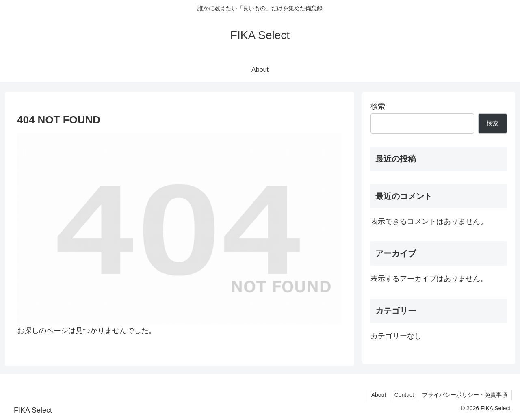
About (378, 395)
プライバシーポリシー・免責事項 (465, 395)
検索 (378, 106)
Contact (404, 395)
